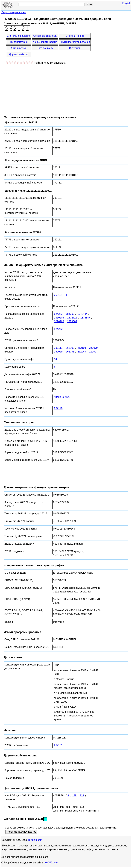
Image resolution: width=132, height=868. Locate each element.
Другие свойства (19, 54)
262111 (58, 348)
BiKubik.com (35, 840)
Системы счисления (19, 36)
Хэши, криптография (45, 42)
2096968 (59, 321)
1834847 (85, 318)
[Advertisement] (30, 88)
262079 (93, 348)
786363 (70, 314)
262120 (58, 408)
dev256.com (51, 863)
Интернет (75, 48)
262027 (93, 352)
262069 (58, 352)
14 (56, 359)
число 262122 (62, 397)
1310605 (59, 318)
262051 (70, 352)
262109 (70, 348)
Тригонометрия (19, 42)
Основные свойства (45, 36)
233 (82, 796)
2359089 (72, 321)
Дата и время (19, 48)
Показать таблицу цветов (21, 832)
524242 (58, 314)
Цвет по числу (45, 48)
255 (74, 796)
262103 (82, 348)
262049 (82, 352)
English (126, 3)
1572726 (72, 318)
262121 (58, 295)
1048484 (82, 314)
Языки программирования (75, 42)
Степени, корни (75, 36)
